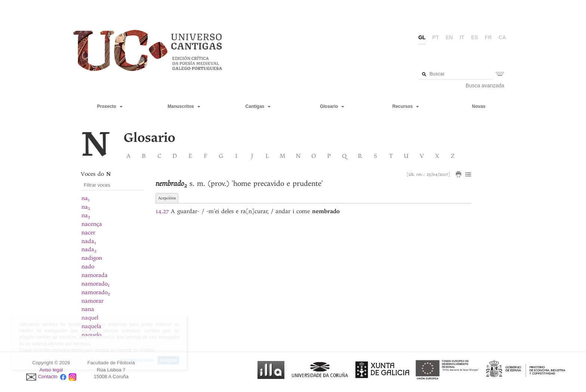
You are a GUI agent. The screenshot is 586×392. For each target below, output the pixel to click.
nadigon (92, 258)
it (462, 37)
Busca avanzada (485, 85)
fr (488, 37)
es (474, 37)
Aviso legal (51, 370)
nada (89, 241)
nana (88, 309)
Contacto (48, 377)
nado (88, 267)
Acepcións (167, 198)
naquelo (91, 335)
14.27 (162, 211)
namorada (95, 275)
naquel (90, 318)
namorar (92, 301)
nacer (88, 233)
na (86, 198)
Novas (479, 106)
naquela (91, 326)
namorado (95, 284)
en (449, 37)
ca (502, 37)
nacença (92, 224)
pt (436, 37)
